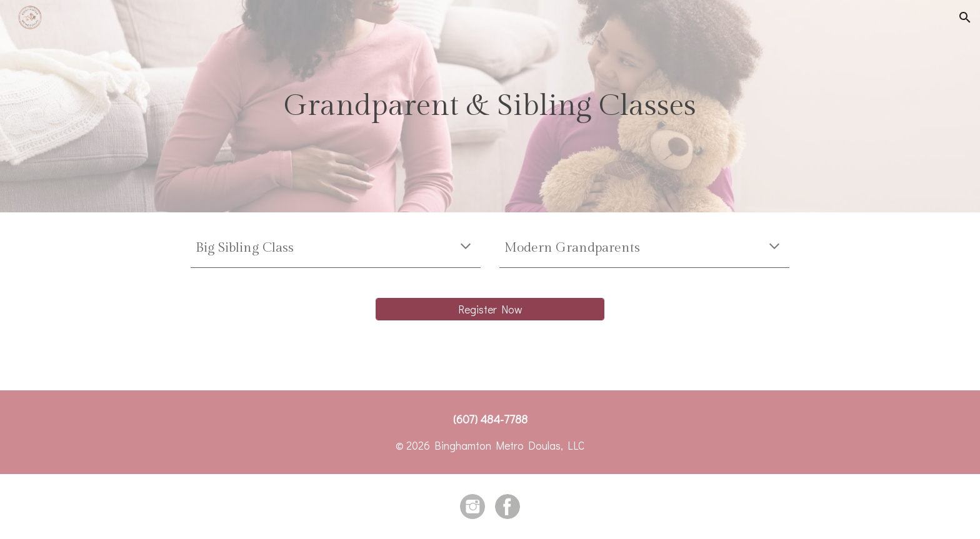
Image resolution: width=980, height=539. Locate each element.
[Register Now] (490, 309)
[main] (490, 106)
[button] (965, 17)
